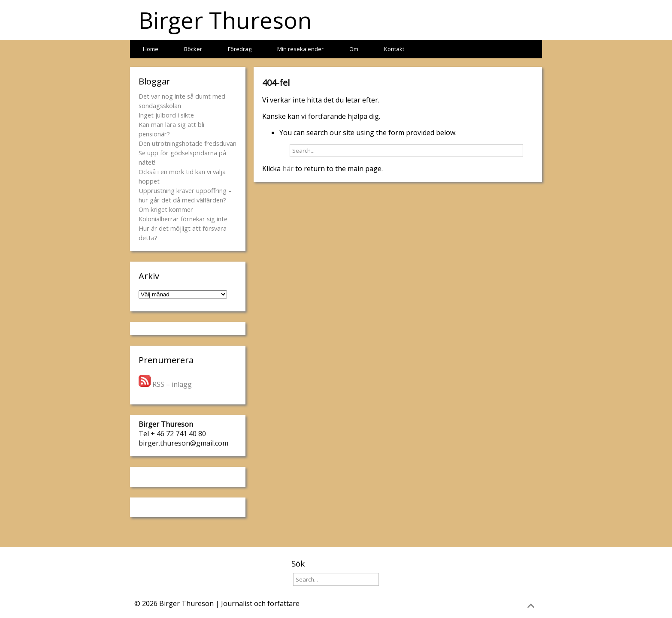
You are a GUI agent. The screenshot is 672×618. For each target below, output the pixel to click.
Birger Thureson (225, 20)
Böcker (193, 49)
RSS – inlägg (165, 384)
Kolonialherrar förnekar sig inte (183, 219)
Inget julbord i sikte (166, 115)
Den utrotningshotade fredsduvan (188, 143)
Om (354, 49)
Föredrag (240, 49)
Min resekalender (300, 49)
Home (151, 49)
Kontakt (394, 49)
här (288, 169)
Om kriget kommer (166, 209)
